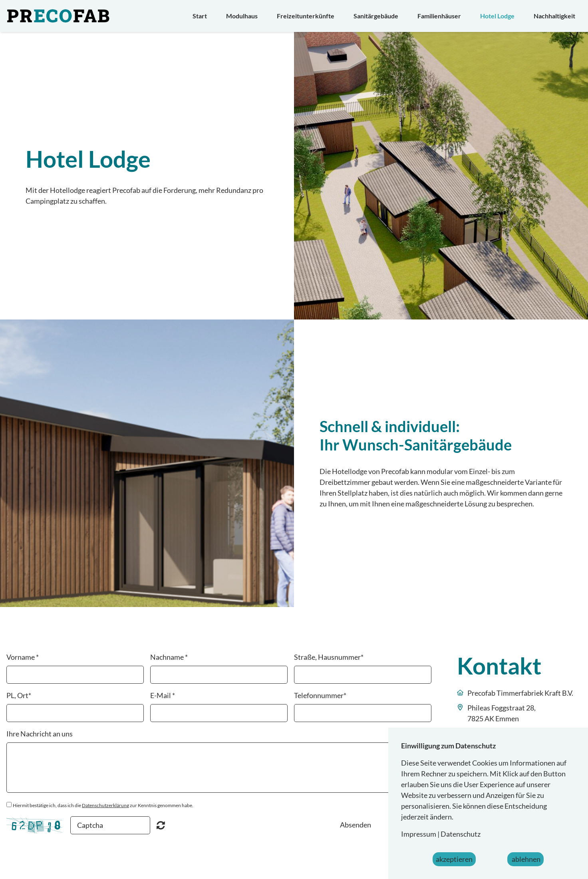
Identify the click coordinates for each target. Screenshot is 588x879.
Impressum (419, 834)
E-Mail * (163, 695)
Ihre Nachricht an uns (40, 734)
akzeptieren (454, 859)
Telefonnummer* (320, 695)
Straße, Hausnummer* (329, 657)
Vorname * (23, 657)
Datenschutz (461, 834)
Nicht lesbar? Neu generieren (161, 825)
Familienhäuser (439, 16)
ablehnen (525, 859)
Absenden (356, 825)
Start (200, 16)
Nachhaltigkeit (554, 16)
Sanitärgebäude (376, 16)
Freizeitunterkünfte (306, 16)
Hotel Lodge (497, 16)
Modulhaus (242, 16)
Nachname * (169, 657)
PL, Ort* (19, 695)
